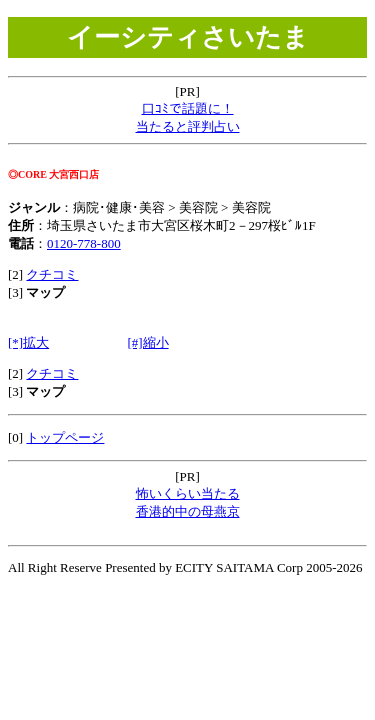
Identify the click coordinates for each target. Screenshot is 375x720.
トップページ (65, 437)
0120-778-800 (84, 243)
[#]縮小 (147, 342)
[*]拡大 (28, 342)
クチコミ (52, 274)
